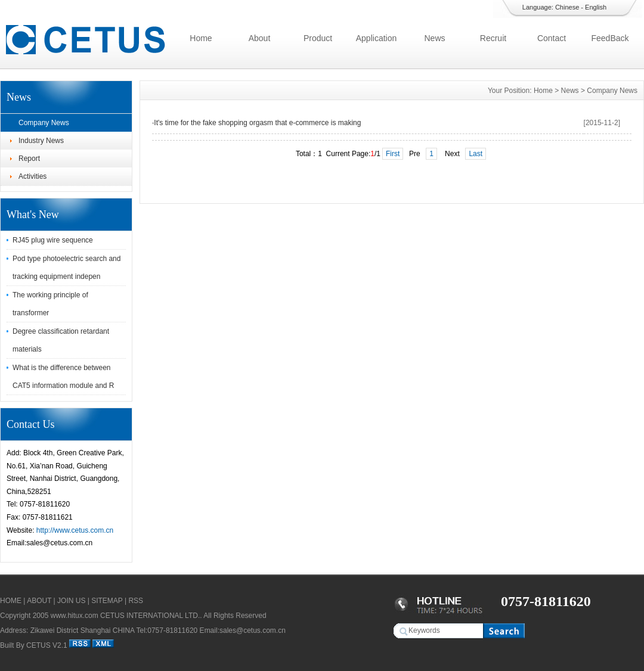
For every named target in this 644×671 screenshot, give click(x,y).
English (596, 7)
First (393, 154)
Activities (32, 176)
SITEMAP (107, 601)
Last (476, 154)
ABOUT (39, 601)
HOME (11, 601)
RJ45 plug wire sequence (53, 240)
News (434, 38)
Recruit (493, 38)
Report (29, 159)
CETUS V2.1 (47, 645)
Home (201, 38)
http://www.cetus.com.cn (75, 530)
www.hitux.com (75, 616)
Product (318, 38)
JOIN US (71, 601)
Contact (552, 38)
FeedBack (610, 38)
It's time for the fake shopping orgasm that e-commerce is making (257, 123)
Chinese (567, 7)
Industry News (41, 141)
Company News (44, 123)
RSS (136, 601)
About (260, 38)
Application (377, 38)
